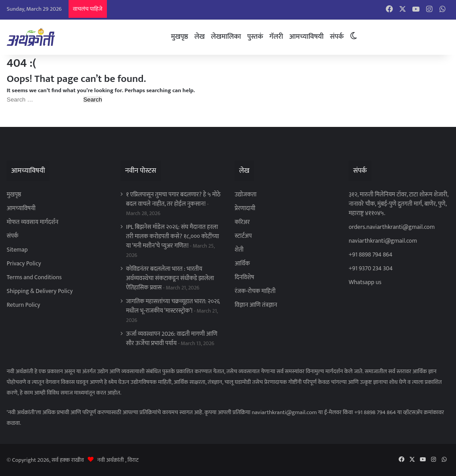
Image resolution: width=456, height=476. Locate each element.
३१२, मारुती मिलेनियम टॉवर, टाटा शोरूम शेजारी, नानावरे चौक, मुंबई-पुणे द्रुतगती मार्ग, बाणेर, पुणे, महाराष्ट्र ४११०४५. (399, 204)
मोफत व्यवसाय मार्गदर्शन (33, 222)
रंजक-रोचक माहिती (255, 291)
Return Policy (23, 305)
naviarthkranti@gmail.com (383, 241)
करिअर (242, 222)
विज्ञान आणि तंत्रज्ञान (256, 305)
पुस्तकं (255, 37)
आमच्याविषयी (307, 37)
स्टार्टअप (243, 236)
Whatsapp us (365, 282)
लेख (199, 37)
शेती (239, 250)
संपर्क (337, 37)
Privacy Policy (24, 264)
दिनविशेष (244, 277)
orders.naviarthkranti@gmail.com (392, 227)
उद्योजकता (246, 195)
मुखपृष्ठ (179, 37)
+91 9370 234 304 (371, 269)
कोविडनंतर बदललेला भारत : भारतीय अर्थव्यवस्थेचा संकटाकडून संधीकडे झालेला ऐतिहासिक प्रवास (170, 278)
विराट (133, 460)
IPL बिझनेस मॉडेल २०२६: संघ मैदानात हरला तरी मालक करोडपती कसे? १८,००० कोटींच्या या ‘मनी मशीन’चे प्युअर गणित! (173, 236)
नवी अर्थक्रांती (111, 460)
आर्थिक (242, 264)
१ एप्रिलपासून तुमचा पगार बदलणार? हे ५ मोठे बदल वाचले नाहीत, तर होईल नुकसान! (173, 199)
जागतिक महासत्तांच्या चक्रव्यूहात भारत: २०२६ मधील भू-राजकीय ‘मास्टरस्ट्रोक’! (173, 306)
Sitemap (17, 250)
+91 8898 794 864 (370, 255)
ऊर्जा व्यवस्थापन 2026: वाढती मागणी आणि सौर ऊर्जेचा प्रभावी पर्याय (172, 339)
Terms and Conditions (34, 277)
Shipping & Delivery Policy (40, 291)
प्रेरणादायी (245, 208)
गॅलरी (276, 37)
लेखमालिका (226, 37)
